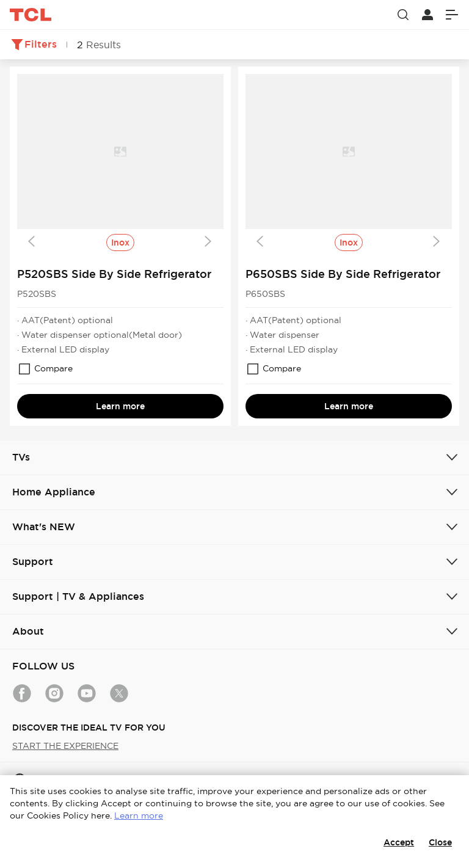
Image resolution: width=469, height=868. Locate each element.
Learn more (120, 406)
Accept (399, 842)
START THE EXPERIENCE (65, 746)
